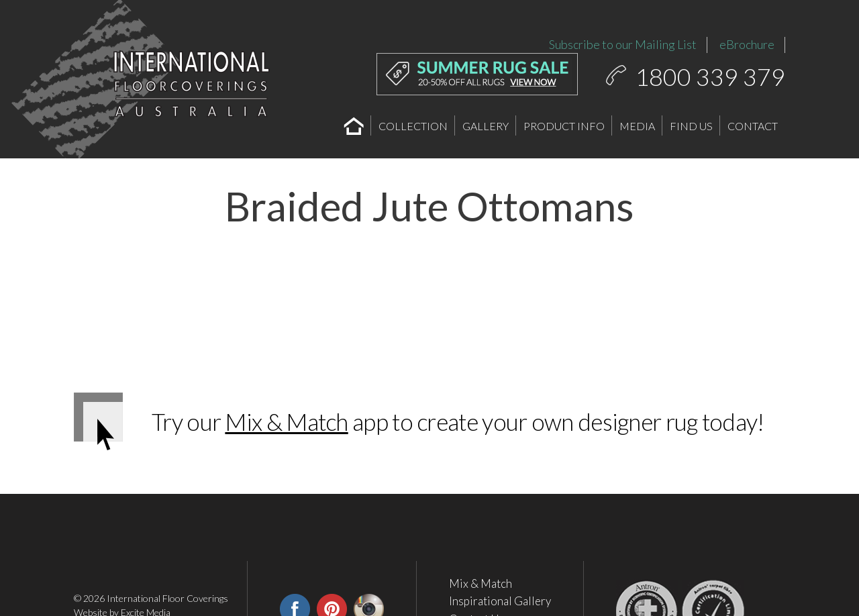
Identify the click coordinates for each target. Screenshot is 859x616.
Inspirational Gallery (500, 601)
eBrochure (747, 44)
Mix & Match (286, 421)
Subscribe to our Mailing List (623, 44)
